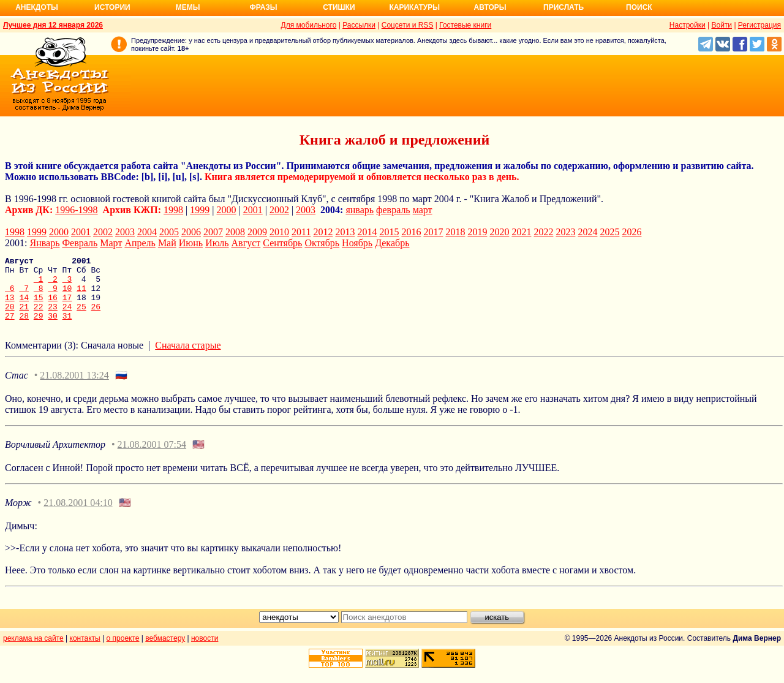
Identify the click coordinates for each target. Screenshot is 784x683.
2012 (323, 232)
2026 (631, 232)
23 (53, 317)
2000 (227, 210)
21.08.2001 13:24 (74, 388)
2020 (499, 232)
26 (96, 317)
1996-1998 (76, 210)
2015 (389, 232)
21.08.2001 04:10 (78, 515)
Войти (722, 25)
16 (53, 306)
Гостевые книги (465, 25)
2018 (455, 232)
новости (205, 651)
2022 (543, 232)
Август (246, 243)
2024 (587, 232)
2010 (279, 232)
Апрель (140, 243)
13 (10, 306)
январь (360, 210)
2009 (257, 232)
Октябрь (322, 243)
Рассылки (359, 25)
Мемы (188, 7)
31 (67, 328)
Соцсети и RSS (408, 25)
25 (81, 317)
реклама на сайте (33, 651)
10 (67, 295)
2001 (253, 210)
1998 (173, 210)
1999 (200, 210)
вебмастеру (165, 651)
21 (24, 317)
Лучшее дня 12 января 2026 (53, 25)
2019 (477, 232)
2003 (306, 210)
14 (24, 306)
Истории (112, 7)
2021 (521, 232)
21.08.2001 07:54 (152, 457)
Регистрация (759, 25)
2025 (609, 232)
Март (111, 243)
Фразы (263, 7)
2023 (565, 232)
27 (10, 328)
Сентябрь (282, 243)
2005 (169, 232)
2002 (279, 210)
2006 (191, 232)
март (423, 210)
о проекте (123, 651)
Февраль (80, 243)
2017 (433, 232)
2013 (345, 232)
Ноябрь (357, 243)
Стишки (339, 7)
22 (39, 317)
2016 (411, 232)
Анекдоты (37, 7)
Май (167, 243)
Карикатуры (414, 7)
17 (67, 306)
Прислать (563, 7)
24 (67, 317)
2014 (367, 232)
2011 (301, 232)
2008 (235, 232)
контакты (85, 651)
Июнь (191, 243)
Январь (44, 243)
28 (24, 328)
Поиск (639, 7)
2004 (147, 232)
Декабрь (392, 243)
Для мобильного (309, 25)
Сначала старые (188, 358)
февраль (393, 210)
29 (39, 328)
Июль (217, 243)
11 (81, 295)
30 (53, 328)
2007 (213, 232)
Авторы (490, 7)
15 (39, 306)
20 (10, 317)
